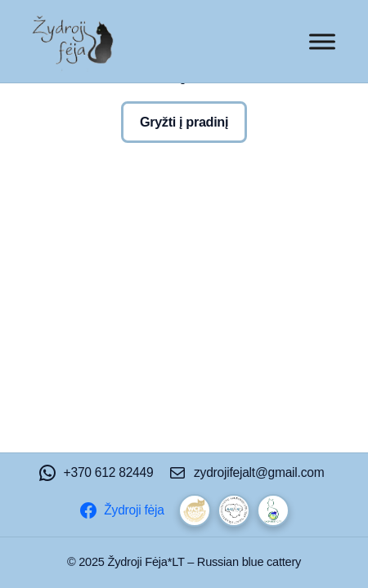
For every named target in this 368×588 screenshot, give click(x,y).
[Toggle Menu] (322, 41)
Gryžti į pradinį (184, 122)
